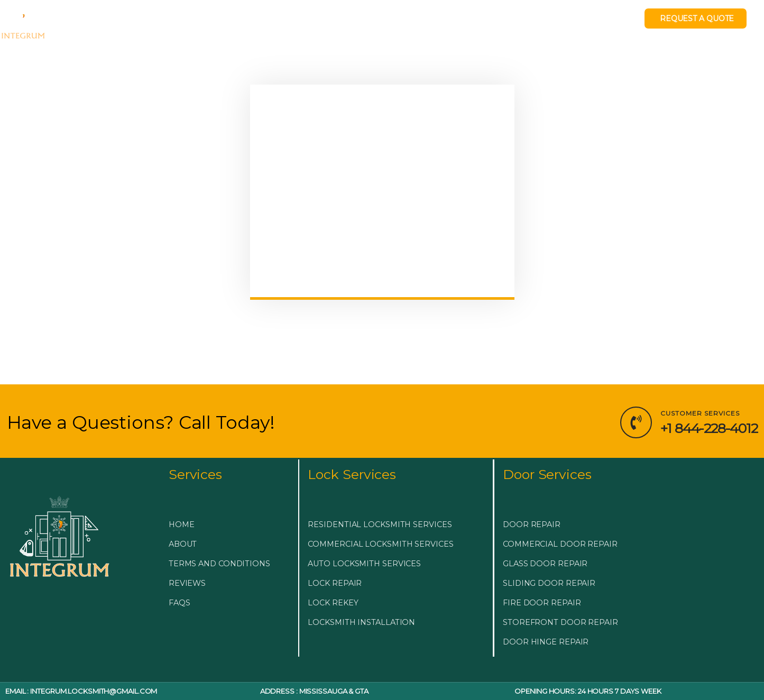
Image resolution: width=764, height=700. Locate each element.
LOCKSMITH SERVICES (266, 22)
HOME (114, 22)
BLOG (429, 22)
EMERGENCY (171, 22)
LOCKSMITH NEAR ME (508, 22)
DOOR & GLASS (368, 22)
